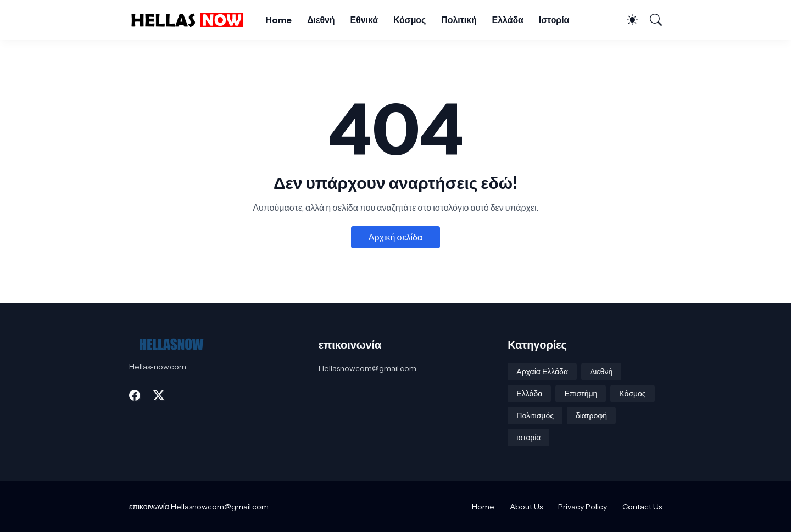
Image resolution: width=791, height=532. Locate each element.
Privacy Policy (583, 507)
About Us (526, 507)
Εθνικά (364, 20)
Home (278, 20)
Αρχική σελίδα (396, 237)
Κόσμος (410, 20)
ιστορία (528, 438)
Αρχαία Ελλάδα (542, 372)
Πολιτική (459, 20)
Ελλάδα (508, 20)
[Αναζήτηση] (651, 20)
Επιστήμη (581, 394)
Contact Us (642, 507)
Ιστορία (554, 20)
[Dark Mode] (627, 20)
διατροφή (591, 416)
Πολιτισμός (535, 416)
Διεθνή (321, 20)
